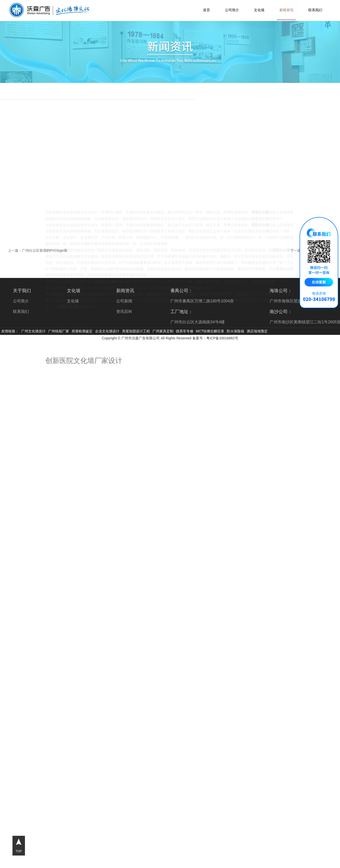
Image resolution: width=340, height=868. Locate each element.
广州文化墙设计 (33, 331)
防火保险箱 (235, 331)
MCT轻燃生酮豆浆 (210, 331)
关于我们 (22, 291)
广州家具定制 (163, 331)
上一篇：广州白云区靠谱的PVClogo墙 (38, 250)
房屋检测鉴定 (82, 331)
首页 (207, 10)
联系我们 (315, 10)
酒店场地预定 (257, 331)
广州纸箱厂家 (59, 331)
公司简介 (232, 10)
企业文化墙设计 (107, 331)
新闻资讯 (286, 10)
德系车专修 (185, 331)
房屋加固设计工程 (136, 331)
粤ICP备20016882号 (222, 338)
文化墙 (259, 10)
